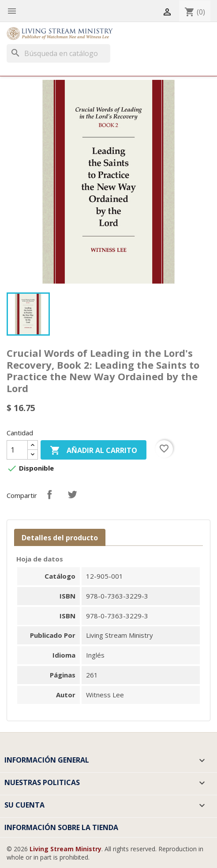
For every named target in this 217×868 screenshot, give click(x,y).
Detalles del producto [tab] (60, 538)
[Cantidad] (17, 450)
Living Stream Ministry (65, 849)
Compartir (49, 494)
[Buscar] (58, 53)
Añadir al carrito (94, 451)
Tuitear (72, 494)
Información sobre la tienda (61, 827)
